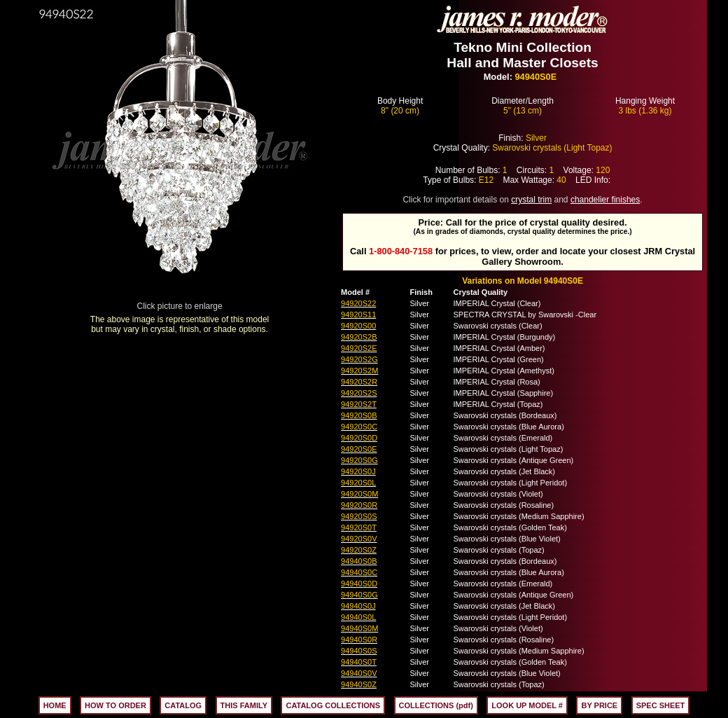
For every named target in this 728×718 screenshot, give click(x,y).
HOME (55, 705)
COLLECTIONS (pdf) (436, 705)
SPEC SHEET (661, 705)
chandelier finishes (605, 200)
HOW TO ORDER (115, 705)
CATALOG (183, 705)
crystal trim (531, 200)
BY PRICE (599, 705)
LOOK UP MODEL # (527, 705)
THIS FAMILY (244, 705)
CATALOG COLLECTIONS (333, 705)
